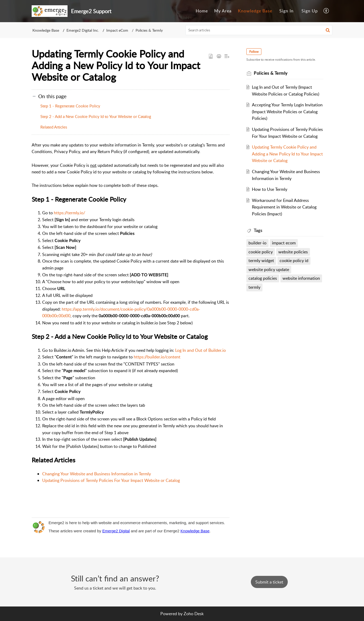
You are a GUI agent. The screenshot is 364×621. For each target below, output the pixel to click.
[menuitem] (202, 11)
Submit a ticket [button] (269, 582)
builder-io (257, 243)
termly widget (261, 260)
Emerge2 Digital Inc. (83, 30)
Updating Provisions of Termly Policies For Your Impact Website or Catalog (111, 480)
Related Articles (54, 127)
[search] (259, 30)
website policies (293, 252)
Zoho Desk (194, 614)
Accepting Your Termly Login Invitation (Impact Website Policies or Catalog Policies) (287, 112)
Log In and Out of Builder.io (200, 350)
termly (254, 287)
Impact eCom (117, 30)
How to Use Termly (270, 189)
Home (202, 11)
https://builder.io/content (157, 357)
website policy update (269, 269)
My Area (223, 11)
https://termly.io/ (70, 213)
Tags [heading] (258, 230)
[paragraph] (131, 322)
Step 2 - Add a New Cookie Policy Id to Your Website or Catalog (96, 116)
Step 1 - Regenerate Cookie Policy (70, 106)
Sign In (286, 11)
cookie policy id (294, 260)
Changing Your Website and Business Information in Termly (97, 474)
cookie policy (261, 252)
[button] (326, 11)
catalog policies (263, 278)
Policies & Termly (149, 30)
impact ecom (284, 243)
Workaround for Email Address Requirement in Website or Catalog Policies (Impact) (284, 207)
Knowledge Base (255, 11)
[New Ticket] (269, 582)
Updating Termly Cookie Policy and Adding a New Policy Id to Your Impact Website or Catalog (287, 154)
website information (301, 278)
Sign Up (310, 11)
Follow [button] (254, 52)
